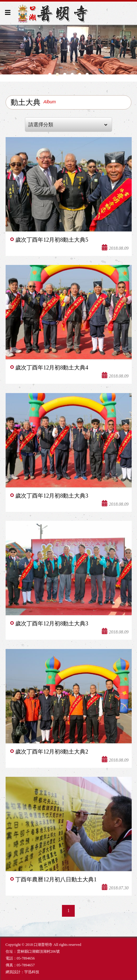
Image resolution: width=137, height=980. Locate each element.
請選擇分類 (68, 125)
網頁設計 (13, 972)
